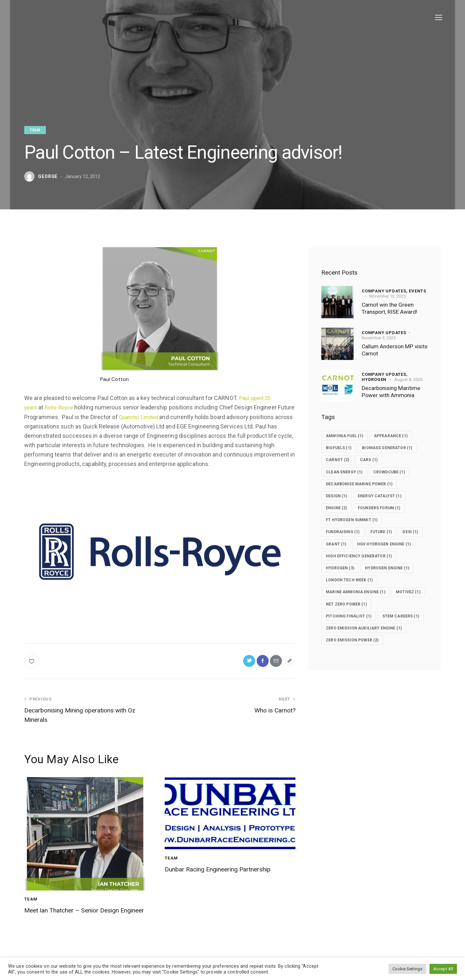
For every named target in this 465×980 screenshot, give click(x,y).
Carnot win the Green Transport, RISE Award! (393, 308)
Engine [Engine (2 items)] (339, 522)
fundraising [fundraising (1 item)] (346, 546)
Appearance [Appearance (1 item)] (400, 436)
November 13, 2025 (387, 296)
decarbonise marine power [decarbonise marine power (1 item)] (363, 497)
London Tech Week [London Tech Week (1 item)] (353, 608)
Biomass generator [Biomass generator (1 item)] (354, 460)
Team (35, 130)
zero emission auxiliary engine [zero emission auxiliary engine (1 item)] (369, 669)
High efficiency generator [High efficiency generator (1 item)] (363, 583)
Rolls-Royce (62, 407)
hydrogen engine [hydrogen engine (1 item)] (396, 595)
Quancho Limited (159, 417)
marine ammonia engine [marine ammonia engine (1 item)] (359, 620)
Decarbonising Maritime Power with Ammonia (394, 392)
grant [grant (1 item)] (370, 559)
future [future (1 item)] (389, 546)
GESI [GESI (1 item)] (336, 559)
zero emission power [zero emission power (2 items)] (356, 681)
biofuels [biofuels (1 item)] (341, 448)
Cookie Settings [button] (408, 969)
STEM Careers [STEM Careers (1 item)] (347, 657)
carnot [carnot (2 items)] (340, 473)
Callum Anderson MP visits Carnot (390, 350)
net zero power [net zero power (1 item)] (390, 632)
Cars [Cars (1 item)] (376, 473)
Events (418, 291)
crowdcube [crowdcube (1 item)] (398, 485)
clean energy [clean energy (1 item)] (347, 485)
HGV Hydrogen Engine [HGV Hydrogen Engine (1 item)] (356, 571)
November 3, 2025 (379, 337)
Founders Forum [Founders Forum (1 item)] (387, 522)
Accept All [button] (443, 969)
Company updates (384, 332)
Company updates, (385, 291)
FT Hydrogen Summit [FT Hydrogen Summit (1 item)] (355, 534)
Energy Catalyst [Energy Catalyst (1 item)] (388, 510)
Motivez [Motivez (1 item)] (341, 632)
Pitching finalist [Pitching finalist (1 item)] (352, 645)
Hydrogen (374, 379)
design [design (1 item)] (339, 510)
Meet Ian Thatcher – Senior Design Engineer (85, 918)
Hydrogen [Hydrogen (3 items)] (343, 595)
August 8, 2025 (408, 379)
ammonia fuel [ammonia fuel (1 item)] (348, 436)
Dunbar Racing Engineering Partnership (213, 877)
